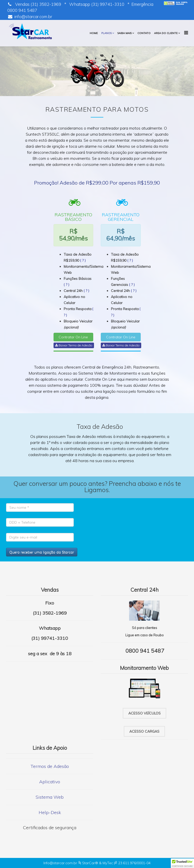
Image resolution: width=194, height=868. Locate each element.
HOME (94, 33)
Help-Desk (50, 812)
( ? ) (83, 260)
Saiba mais (125, 33)
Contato (144, 33)
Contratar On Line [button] (73, 337)
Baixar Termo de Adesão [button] (74, 345)
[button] (182, 863)
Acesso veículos (144, 713)
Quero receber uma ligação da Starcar (42, 552)
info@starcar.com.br (33, 17)
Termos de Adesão (50, 766)
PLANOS (106, 33)
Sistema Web (50, 797)
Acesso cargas (144, 731)
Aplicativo (50, 782)
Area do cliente (166, 33)
